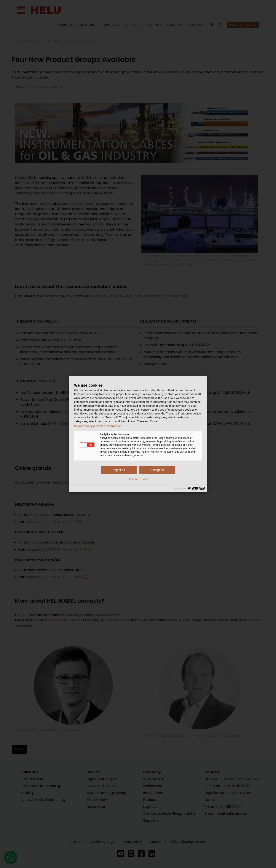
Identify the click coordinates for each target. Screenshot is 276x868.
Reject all (119, 470)
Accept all (157, 470)
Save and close (138, 479)
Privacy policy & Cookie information (98, 426)
